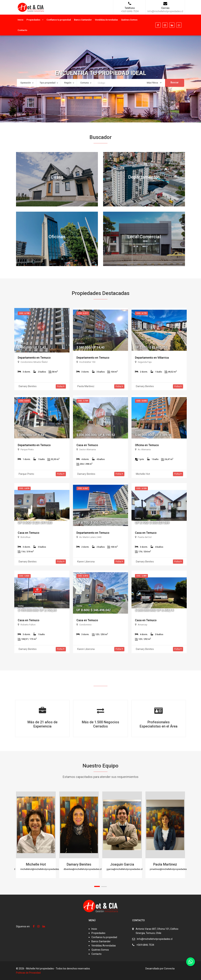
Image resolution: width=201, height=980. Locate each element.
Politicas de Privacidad (28, 973)
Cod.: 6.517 (83, 313)
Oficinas (57, 237)
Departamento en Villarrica (152, 358)
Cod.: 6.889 (141, 576)
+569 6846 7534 (145, 945)
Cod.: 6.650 (141, 401)
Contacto (22, 30)
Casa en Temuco (87, 445)
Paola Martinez (165, 864)
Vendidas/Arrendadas (106, 20)
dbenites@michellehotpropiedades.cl (83, 869)
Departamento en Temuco (34, 358)
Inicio (20, 20)
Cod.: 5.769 (83, 401)
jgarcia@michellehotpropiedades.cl (125, 869)
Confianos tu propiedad (59, 20)
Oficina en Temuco (147, 445)
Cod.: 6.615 (24, 401)
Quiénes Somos (129, 20)
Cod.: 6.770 (141, 313)
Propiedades (33, 20)
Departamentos (144, 177)
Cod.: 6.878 (24, 488)
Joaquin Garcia (122, 864)
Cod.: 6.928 (141, 488)
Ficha (61, 386)
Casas (57, 177)
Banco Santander (83, 20)
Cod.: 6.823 (24, 576)
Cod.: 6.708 (24, 313)
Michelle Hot (36, 864)
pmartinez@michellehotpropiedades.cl (169, 869)
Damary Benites (79, 864)
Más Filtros (154, 83)
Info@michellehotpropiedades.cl (155, 939)
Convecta (169, 969)
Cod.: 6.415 (83, 576)
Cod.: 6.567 (83, 488)
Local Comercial (144, 237)
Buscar (175, 82)
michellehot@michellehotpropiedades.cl (41, 869)
